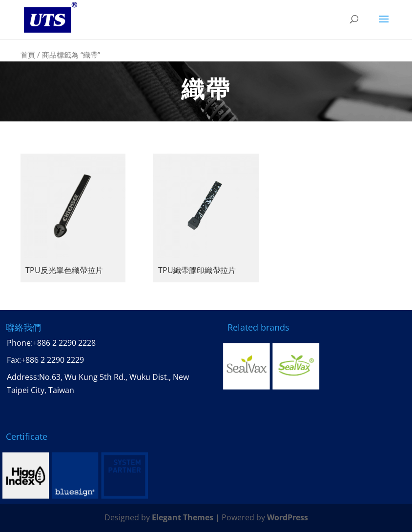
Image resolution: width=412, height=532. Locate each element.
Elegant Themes (183, 517)
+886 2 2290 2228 (64, 343)
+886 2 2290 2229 (52, 360)
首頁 (28, 55)
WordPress (288, 517)
